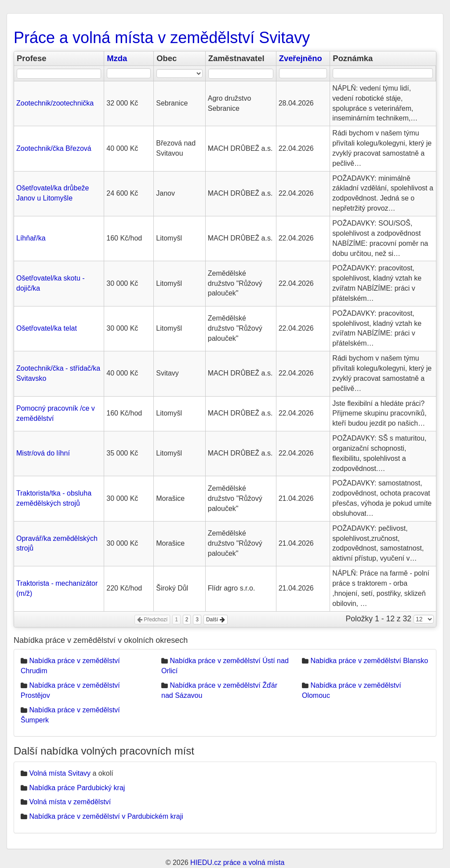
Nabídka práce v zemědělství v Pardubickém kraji (106, 816)
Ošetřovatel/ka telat (47, 328)
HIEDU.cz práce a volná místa (237, 863)
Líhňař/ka (31, 238)
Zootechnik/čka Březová (54, 148)
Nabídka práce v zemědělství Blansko (369, 661)
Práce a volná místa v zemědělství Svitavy (162, 38)
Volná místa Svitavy (60, 773)
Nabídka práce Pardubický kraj (77, 788)
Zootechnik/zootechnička (55, 103)
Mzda (117, 58)
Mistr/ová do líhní (43, 453)
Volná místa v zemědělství (70, 802)
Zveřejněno (301, 58)
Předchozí (152, 620)
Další (216, 620)
